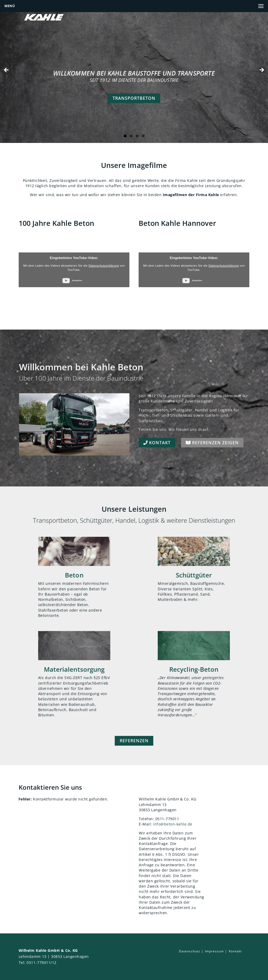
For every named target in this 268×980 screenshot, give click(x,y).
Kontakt (152, 454)
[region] (134, 71)
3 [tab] (137, 136)
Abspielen (77, 280)
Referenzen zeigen (195, 454)
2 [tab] (131, 136)
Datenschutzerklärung (104, 266)
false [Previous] (7, 70)
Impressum (214, 951)
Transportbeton (134, 98)
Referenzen (134, 755)
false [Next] (261, 70)
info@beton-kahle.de (188, 824)
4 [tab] (143, 136)
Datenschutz (189, 951)
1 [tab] (125, 136)
